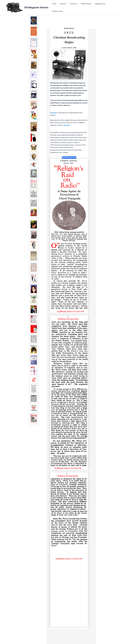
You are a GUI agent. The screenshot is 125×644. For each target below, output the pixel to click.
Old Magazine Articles (36, 7)
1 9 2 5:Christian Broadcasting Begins (69, 37)
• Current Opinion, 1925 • (69, 47)
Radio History (69, 28)
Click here (53, 112)
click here (67, 125)
